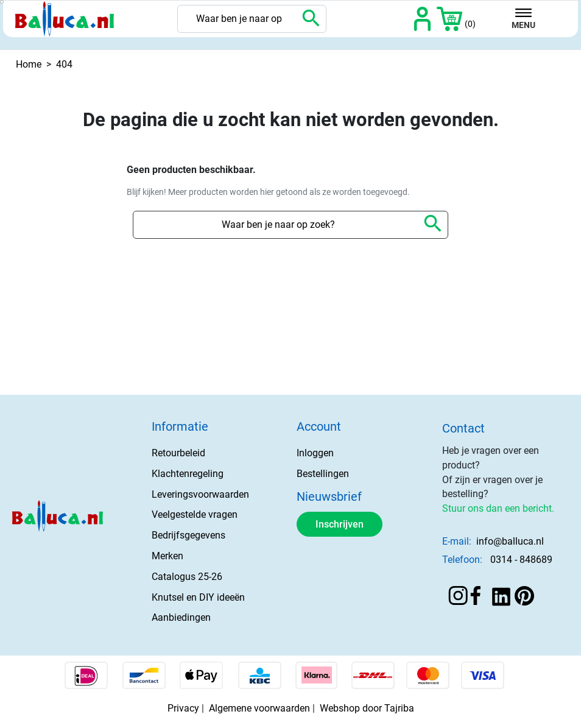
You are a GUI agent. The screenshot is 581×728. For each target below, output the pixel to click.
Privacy (183, 708)
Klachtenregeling (188, 474)
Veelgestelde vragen (195, 514)
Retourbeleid (178, 453)
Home (29, 64)
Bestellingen (323, 474)
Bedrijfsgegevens (188, 535)
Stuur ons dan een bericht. (498, 508)
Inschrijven (340, 524)
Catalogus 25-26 (187, 577)
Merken (167, 556)
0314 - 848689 (521, 560)
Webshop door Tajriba (367, 708)
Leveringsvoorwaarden (200, 494)
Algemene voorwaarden (259, 708)
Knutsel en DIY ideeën (198, 597)
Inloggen (315, 453)
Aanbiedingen (181, 617)
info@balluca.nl (510, 541)
